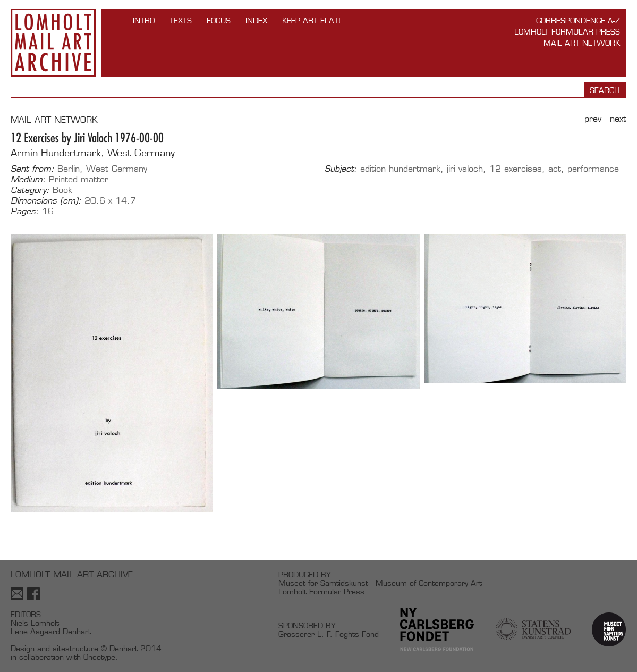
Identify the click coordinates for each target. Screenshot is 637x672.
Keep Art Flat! (311, 20)
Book (62, 190)
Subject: (341, 169)
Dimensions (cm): (46, 201)
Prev (593, 119)
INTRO (144, 20)
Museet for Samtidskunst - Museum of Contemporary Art (380, 583)
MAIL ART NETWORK (54, 120)
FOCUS (219, 20)
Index (256, 20)
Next (618, 119)
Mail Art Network (582, 43)
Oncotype (99, 657)
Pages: (25, 212)
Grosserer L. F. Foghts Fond (329, 634)
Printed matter (79, 179)
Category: (30, 190)
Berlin (69, 169)
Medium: (28, 180)
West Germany (117, 169)
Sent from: (32, 169)
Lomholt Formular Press (567, 32)
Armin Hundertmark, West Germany (93, 153)
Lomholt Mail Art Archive (53, 43)
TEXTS (181, 20)
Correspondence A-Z (578, 20)
